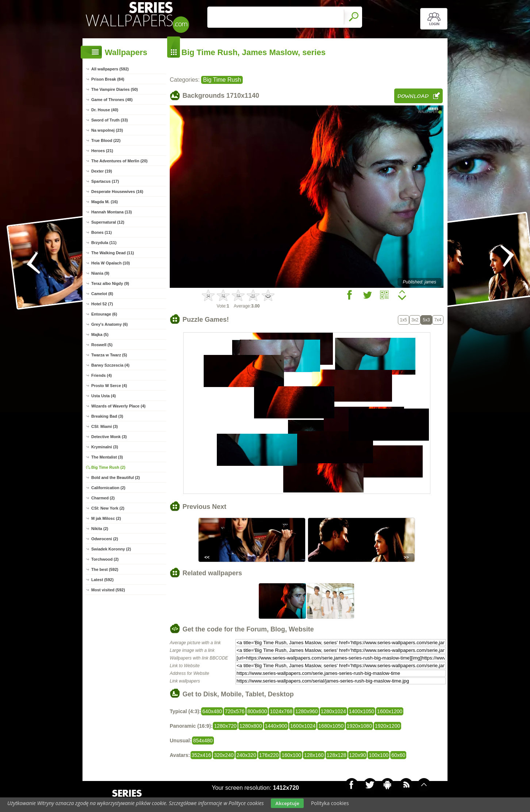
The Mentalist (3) (107, 457)
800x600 (257, 711)
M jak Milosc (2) (106, 518)
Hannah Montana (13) (112, 212)
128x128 (337, 755)
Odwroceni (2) (105, 539)
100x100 (379, 755)
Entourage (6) (104, 314)
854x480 (203, 741)
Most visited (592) (108, 590)
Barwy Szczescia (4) (110, 365)
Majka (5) (100, 335)
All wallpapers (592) (110, 69)
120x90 (358, 755)
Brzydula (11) (104, 243)
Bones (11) (101, 232)
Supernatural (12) (108, 222)
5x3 (426, 320)
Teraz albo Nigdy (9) (110, 283)
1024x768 (281, 711)
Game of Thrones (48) (112, 100)
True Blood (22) (106, 140)
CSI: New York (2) (108, 508)
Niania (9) (100, 273)
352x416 (201, 755)
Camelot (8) (102, 294)
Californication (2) (108, 488)
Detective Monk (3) (109, 437)
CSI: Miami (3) (105, 426)
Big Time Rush (222, 80)
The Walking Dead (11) (113, 253)
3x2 (415, 320)
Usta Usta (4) (103, 396)
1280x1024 (333, 711)
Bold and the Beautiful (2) (116, 477)
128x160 (314, 755)
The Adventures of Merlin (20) (119, 161)
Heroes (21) (102, 151)
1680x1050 (331, 726)
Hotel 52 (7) (102, 304)
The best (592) (105, 569)
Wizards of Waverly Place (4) (118, 406)
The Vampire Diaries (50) (115, 89)
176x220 (269, 755)
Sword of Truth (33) (110, 120)
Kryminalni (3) (105, 447)
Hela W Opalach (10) (111, 263)
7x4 (438, 320)
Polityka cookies (330, 803)
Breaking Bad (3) (107, 416)
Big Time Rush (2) (108, 467)
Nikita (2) (100, 529)
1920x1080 (359, 726)
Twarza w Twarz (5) (109, 355)
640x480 (212, 711)
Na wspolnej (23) (107, 130)
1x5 (404, 320)
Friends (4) (101, 375)
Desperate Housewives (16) (117, 192)
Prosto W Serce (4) (109, 386)
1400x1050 (362, 711)
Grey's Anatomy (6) (110, 324)
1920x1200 (387, 726)
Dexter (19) (102, 171)
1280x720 (225, 726)
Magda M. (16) (105, 202)
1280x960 (307, 711)
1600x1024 (303, 726)
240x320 (246, 755)
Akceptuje (287, 803)
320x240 (224, 755)
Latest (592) (102, 580)
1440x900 (276, 726)
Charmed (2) (103, 498)
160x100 (291, 755)
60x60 (398, 755)
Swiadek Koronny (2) (111, 549)
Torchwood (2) (105, 559)
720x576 (235, 711)
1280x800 (251, 726)
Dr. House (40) (105, 110)
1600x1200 (390, 711)
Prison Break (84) (108, 79)
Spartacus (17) (105, 181)
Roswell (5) (102, 345)
